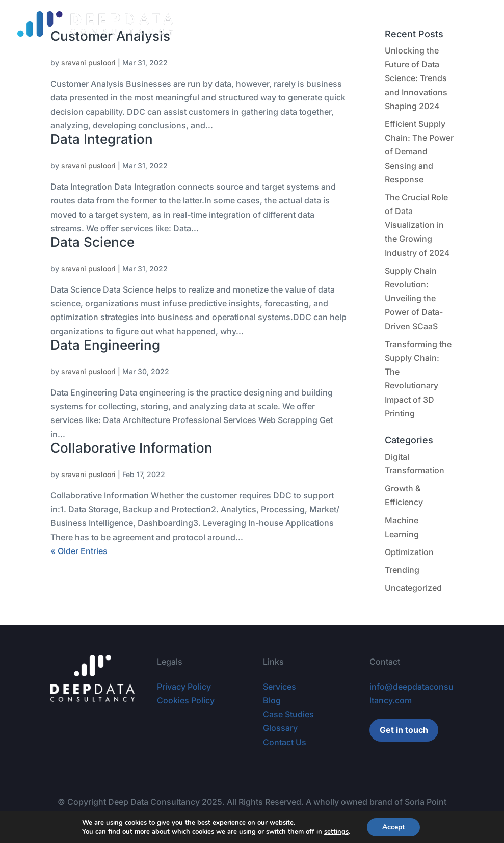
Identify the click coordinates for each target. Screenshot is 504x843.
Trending (402, 570)
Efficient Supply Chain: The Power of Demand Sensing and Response (419, 152)
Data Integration (102, 139)
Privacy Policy (184, 687)
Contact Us (285, 742)
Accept (393, 827)
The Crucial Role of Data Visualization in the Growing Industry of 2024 (417, 225)
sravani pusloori (88, 62)
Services (200, 24)
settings (336, 832)
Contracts (245, 24)
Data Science (92, 242)
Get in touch (404, 730)
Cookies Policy (186, 700)
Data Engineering (105, 345)
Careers (422, 24)
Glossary (379, 24)
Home (161, 24)
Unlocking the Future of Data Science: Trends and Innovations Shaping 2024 (416, 78)
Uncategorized (413, 588)
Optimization (409, 552)
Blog (343, 24)
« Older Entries (79, 551)
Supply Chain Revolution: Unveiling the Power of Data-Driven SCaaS (414, 298)
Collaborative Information (131, 448)
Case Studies (299, 24)
